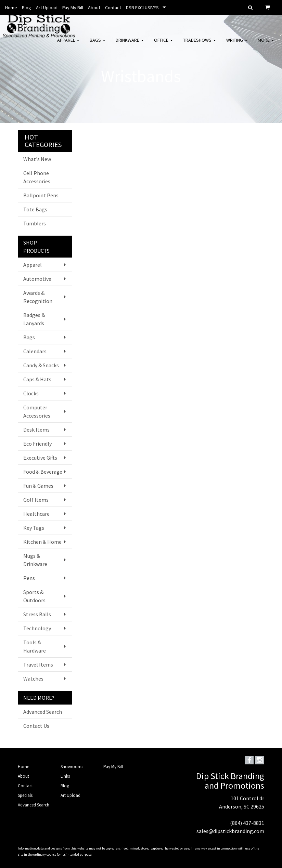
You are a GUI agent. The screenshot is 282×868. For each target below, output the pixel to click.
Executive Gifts (40, 458)
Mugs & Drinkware (35, 560)
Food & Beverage (43, 472)
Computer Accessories (37, 411)
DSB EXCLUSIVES (142, 8)
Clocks (31, 393)
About (94, 8)
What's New (37, 159)
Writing (237, 44)
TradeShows (200, 44)
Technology (37, 628)
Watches (33, 679)
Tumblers (35, 223)
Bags (98, 44)
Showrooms (72, 767)
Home (11, 8)
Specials (25, 795)
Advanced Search (43, 712)
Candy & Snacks (41, 365)
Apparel (68, 44)
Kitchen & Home (42, 542)
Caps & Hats (37, 379)
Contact (113, 8)
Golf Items (36, 500)
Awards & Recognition (38, 297)
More (266, 44)
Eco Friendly (37, 444)
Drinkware (130, 44)
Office (163, 44)
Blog (27, 8)
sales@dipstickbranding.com (230, 831)
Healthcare (36, 514)
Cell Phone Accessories (37, 177)
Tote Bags (35, 209)
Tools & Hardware (35, 646)
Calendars (35, 351)
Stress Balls (37, 614)
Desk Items (36, 430)
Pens (29, 578)
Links (65, 776)
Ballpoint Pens (41, 195)
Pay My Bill (73, 8)
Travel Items (38, 665)
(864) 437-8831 (247, 823)
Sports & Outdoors (34, 596)
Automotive (37, 279)
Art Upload (47, 8)
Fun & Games (38, 486)
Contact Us (36, 726)
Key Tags (34, 528)
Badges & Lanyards (34, 319)
